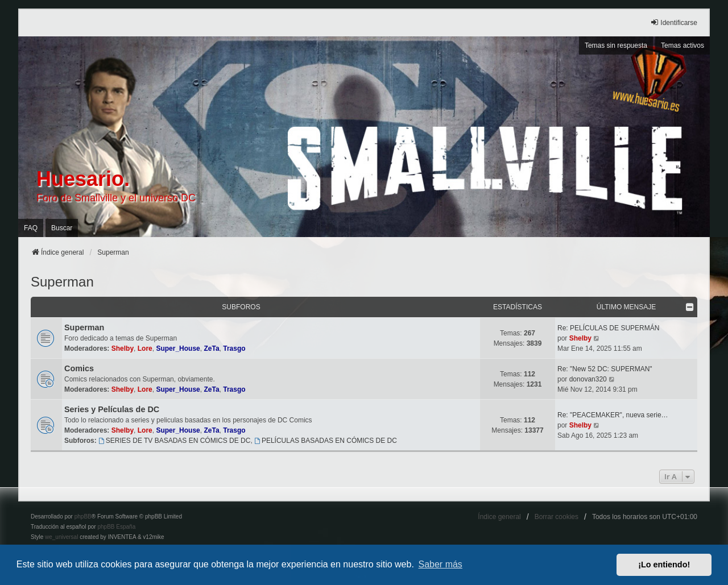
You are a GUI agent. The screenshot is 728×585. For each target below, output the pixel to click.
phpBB (83, 516)
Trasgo (234, 348)
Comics (79, 368)
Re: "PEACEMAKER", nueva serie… (613, 415)
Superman (62, 282)
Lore (145, 348)
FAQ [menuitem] (31, 228)
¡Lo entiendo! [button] (664, 565)
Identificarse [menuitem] (674, 22)
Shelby (123, 348)
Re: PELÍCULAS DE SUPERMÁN (608, 328)
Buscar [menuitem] (62, 228)
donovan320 (588, 379)
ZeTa (211, 348)
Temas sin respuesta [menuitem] (616, 45)
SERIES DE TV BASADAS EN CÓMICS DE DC (174, 441)
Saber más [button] (440, 564)
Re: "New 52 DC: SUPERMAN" (605, 369)
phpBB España (116, 527)
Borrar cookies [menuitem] (557, 517)
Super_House (178, 348)
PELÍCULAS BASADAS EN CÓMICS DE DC (326, 441)
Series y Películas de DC (112, 409)
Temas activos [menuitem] (682, 45)
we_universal (61, 537)
